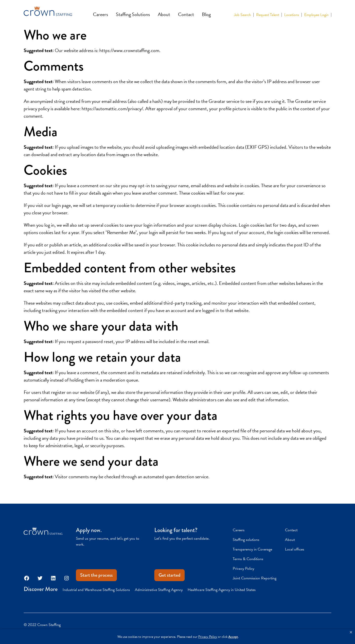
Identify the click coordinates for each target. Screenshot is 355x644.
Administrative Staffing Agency (159, 590)
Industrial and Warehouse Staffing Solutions (96, 590)
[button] (351, 632)
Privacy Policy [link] (208, 637)
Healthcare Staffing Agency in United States (222, 590)
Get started (169, 575)
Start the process (96, 575)
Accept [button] (233, 637)
